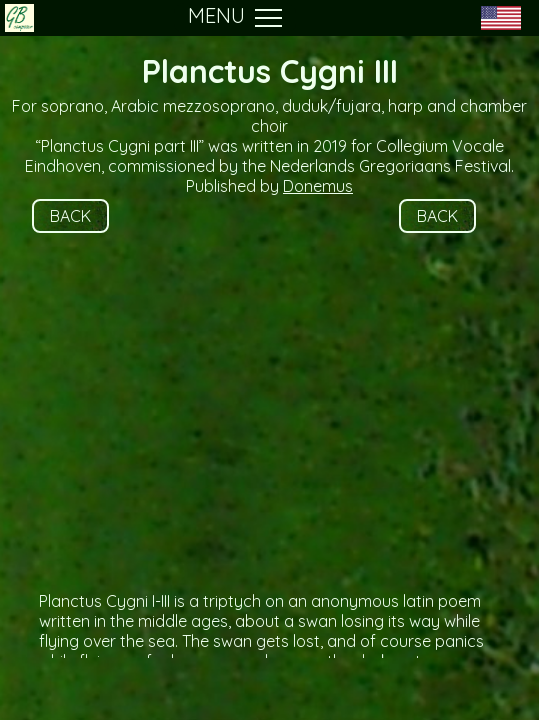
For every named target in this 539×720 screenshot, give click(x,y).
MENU (235, 18)
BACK (70, 216)
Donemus (318, 186)
